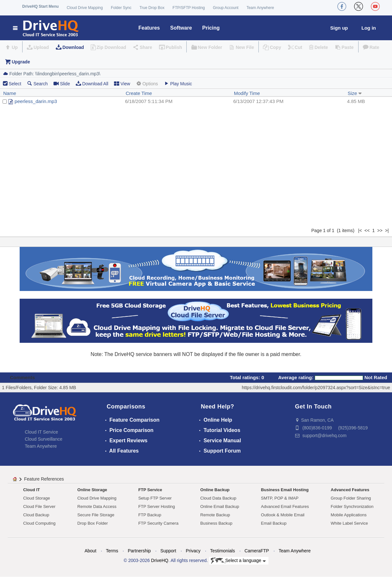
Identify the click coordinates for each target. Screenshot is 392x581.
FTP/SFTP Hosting (189, 8)
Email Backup (274, 523)
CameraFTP (257, 551)
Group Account (226, 8)
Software (181, 28)
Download (73, 47)
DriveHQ (160, 560)
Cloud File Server (39, 506)
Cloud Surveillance (44, 439)
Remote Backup (215, 515)
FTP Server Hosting (157, 506)
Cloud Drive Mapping (85, 8)
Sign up (339, 28)
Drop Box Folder (93, 523)
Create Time (139, 93)
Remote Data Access (97, 506)
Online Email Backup (220, 506)
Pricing (211, 28)
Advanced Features (350, 490)
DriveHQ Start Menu (40, 6)
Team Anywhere (260, 8)
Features (149, 28)
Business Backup (216, 523)
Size (355, 93)
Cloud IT (32, 490)
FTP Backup (150, 515)
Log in (369, 28)
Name (10, 93)
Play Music (178, 84)
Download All (92, 84)
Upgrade (21, 62)
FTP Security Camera (159, 523)
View (122, 84)
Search (37, 84)
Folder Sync (121, 8)
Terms (112, 551)
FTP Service (150, 490)
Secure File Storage (96, 515)
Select (15, 84)
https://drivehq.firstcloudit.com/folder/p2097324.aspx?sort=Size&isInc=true (316, 388)
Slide (62, 84)
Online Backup (215, 490)
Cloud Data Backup (218, 498)
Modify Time (247, 93)
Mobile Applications (349, 515)
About (91, 551)
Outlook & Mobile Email (283, 515)
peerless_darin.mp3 (36, 101)
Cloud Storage (37, 498)
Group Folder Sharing (351, 498)
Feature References (44, 479)
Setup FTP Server (155, 498)
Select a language (238, 561)
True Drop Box (152, 8)
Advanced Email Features (285, 506)
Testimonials (223, 551)
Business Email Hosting (285, 490)
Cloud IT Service (41, 432)
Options (147, 84)
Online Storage (92, 490)
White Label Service (350, 523)
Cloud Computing (39, 523)
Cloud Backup (36, 515)
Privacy (193, 551)
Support (168, 551)
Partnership (139, 551)
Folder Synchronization (352, 506)
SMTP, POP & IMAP (280, 498)
